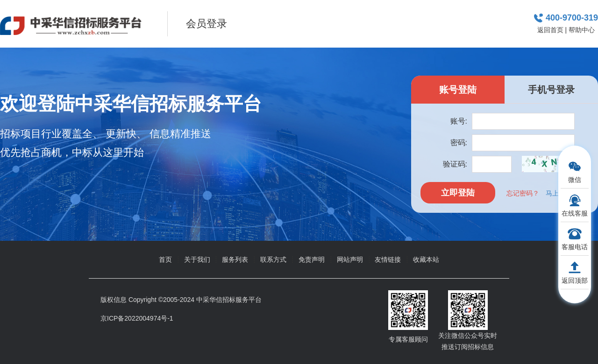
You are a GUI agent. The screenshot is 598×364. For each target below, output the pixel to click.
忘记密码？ (523, 193)
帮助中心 (582, 30)
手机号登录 (551, 90)
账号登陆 (458, 90)
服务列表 (235, 259)
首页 (165, 259)
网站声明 (350, 259)
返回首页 (550, 30)
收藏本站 (426, 259)
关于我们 (197, 259)
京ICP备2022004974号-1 (137, 318)
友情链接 (388, 259)
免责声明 (312, 259)
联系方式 (273, 259)
